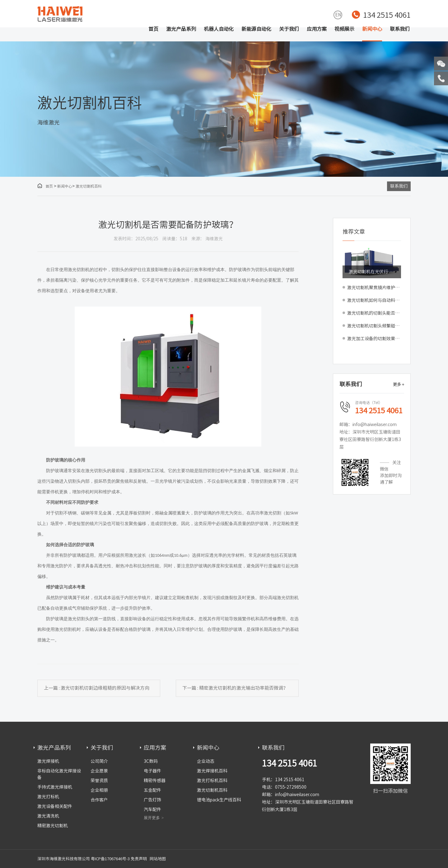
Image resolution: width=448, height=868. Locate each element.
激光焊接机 (48, 761)
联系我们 (400, 29)
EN (338, 15)
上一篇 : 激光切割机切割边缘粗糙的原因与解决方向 (97, 688)
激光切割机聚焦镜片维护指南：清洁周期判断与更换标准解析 (374, 288)
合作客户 (99, 800)
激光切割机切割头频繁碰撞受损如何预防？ (374, 326)
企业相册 (99, 790)
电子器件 (152, 771)
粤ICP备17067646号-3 (110, 859)
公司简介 (99, 761)
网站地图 (158, 859)
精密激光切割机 (53, 826)
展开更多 (152, 818)
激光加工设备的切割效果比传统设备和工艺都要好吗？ (374, 339)
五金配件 (152, 790)
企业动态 (206, 761)
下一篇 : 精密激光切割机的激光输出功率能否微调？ (235, 688)
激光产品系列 (181, 29)
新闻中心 (372, 29)
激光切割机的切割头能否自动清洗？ (374, 313)
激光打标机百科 (212, 781)
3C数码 (151, 761)
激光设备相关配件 (55, 806)
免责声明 (139, 859)
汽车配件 (152, 809)
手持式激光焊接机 (55, 787)
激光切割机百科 (89, 186)
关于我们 (289, 29)
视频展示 (344, 29)
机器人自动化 (219, 29)
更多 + (399, 385)
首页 (153, 29)
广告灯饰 (152, 800)
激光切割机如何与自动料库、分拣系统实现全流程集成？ (374, 300)
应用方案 (317, 29)
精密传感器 (155, 781)
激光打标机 (48, 797)
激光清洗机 (48, 816)
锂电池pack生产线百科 (219, 800)
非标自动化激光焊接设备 (59, 774)
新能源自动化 (256, 29)
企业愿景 (99, 771)
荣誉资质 (99, 781)
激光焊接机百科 (212, 771)
